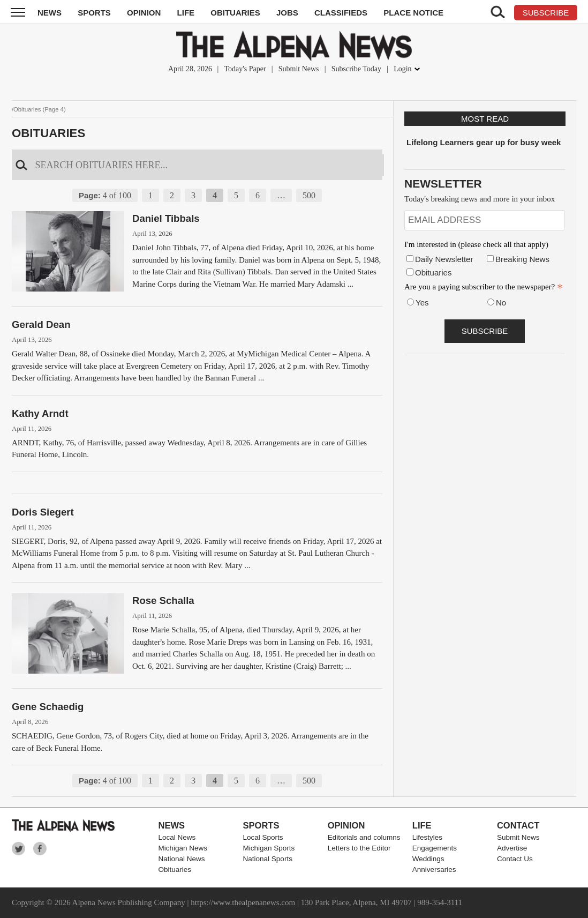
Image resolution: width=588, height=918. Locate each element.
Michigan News (183, 848)
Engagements (435, 848)
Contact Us (515, 859)
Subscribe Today (356, 69)
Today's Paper (245, 69)
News (50, 13)
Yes (422, 303)
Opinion (144, 13)
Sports (94, 13)
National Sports (268, 859)
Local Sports (263, 837)
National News (181, 859)
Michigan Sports (269, 848)
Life (186, 13)
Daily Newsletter (444, 259)
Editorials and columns (364, 837)
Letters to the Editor (359, 848)
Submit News (299, 69)
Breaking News (522, 259)
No (501, 303)
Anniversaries (434, 870)
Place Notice (413, 13)
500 (309, 195)
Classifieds (341, 13)
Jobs (287, 13)
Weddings (428, 859)
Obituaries (235, 13)
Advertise (512, 848)
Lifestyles (427, 837)
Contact (518, 825)
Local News (177, 837)
